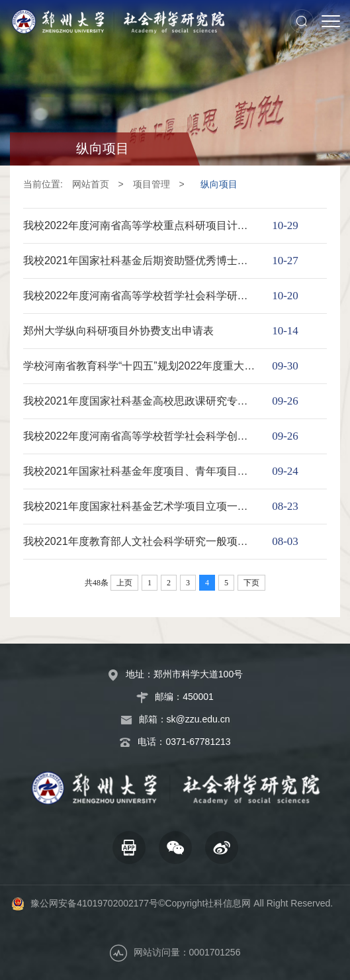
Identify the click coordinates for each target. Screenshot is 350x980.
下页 (251, 583)
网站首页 (91, 184)
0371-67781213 (198, 742)
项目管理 (152, 184)
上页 (124, 583)
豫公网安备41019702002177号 (94, 903)
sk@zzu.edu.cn (198, 719)
